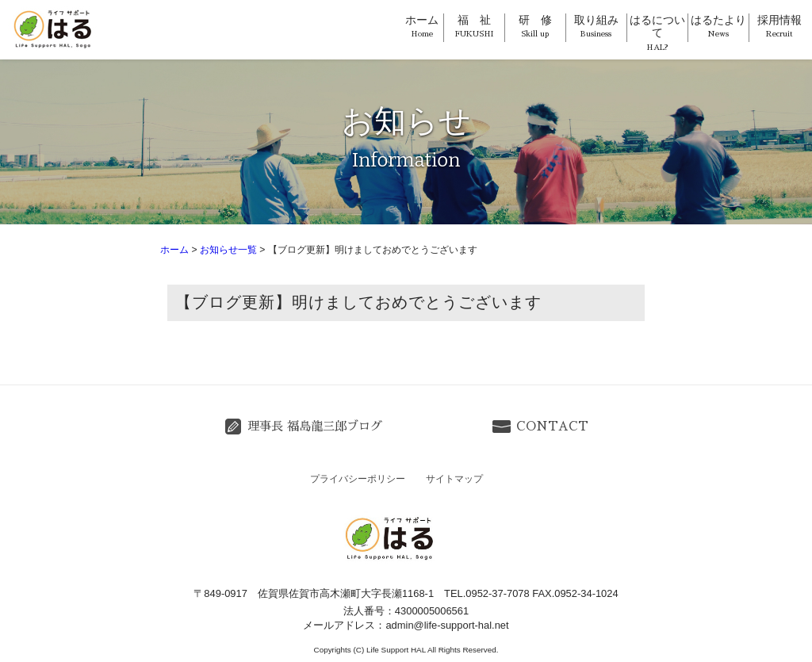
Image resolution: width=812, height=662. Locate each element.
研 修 (535, 26)
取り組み (596, 26)
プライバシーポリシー (358, 479)
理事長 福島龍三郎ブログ (315, 427)
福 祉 (474, 26)
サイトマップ (454, 479)
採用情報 (779, 26)
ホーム (422, 26)
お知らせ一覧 (228, 250)
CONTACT (552, 427)
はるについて (657, 33)
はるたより (718, 26)
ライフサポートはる (56, 29)
